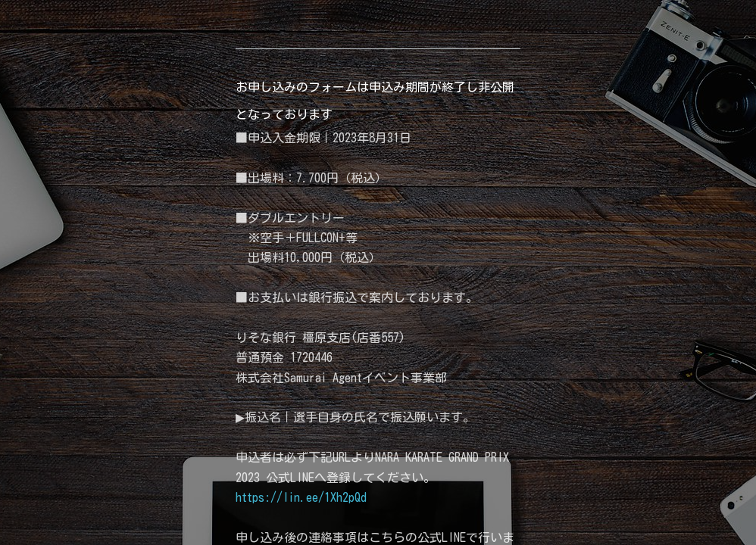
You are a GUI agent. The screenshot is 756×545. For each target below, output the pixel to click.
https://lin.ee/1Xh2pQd (301, 497)
